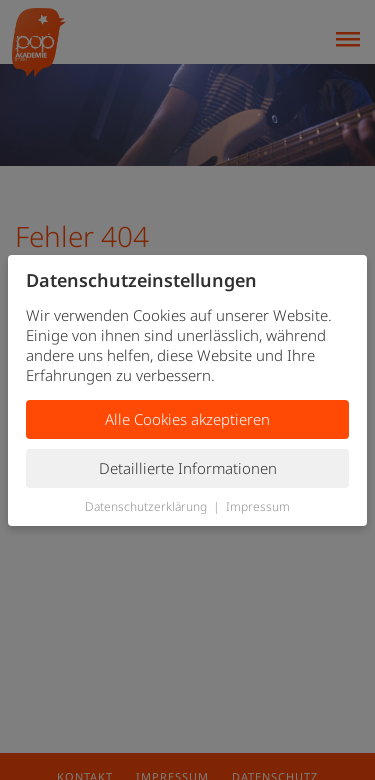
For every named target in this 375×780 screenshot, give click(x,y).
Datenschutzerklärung (146, 506)
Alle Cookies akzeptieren (187, 419)
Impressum (258, 506)
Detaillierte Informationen (188, 468)
